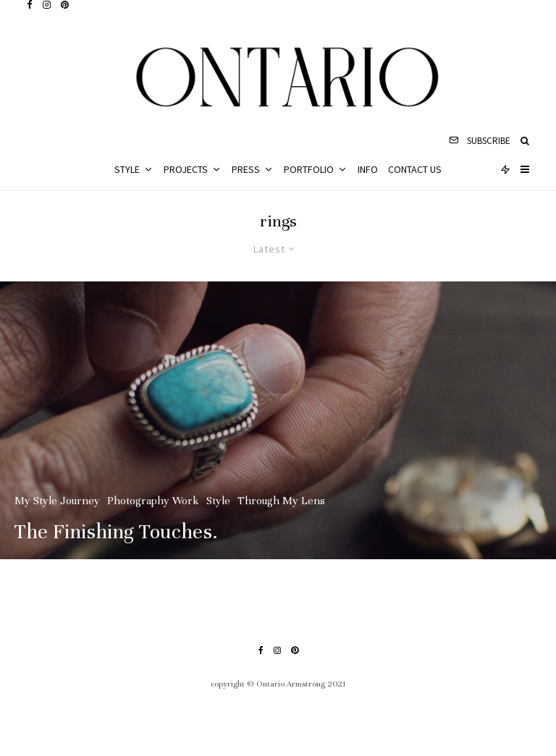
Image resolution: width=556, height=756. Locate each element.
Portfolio (309, 169)
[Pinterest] (65, 5)
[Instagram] (47, 5)
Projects (186, 169)
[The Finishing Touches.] (278, 420)
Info (368, 169)
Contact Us (415, 169)
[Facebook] (30, 5)
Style (127, 169)
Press (246, 169)
